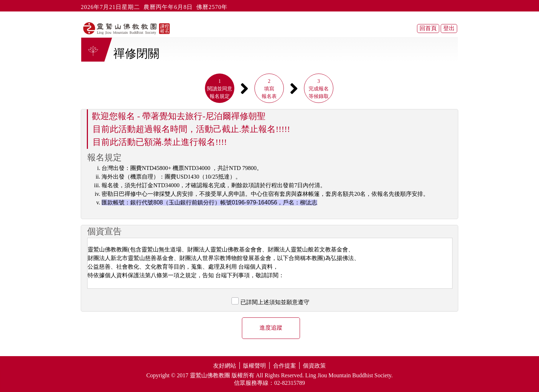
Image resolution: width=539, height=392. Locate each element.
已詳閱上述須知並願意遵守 (275, 302)
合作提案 (285, 366)
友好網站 (225, 366)
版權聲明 (254, 366)
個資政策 (314, 366)
